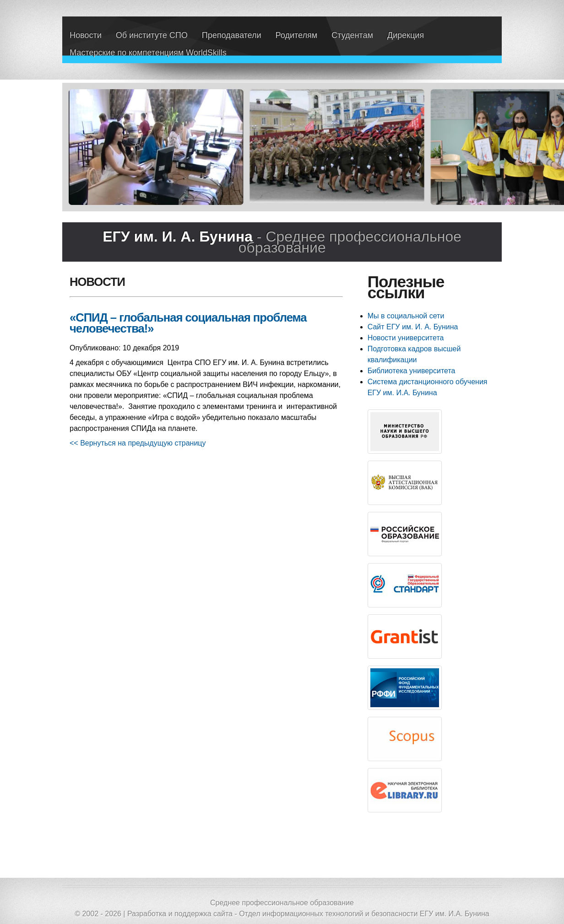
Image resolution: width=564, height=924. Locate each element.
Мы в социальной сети (406, 316)
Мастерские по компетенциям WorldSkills (148, 53)
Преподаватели (232, 35)
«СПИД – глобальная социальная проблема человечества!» (188, 323)
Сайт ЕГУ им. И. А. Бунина (413, 327)
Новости (86, 35)
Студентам (352, 35)
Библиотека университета (412, 371)
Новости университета (406, 338)
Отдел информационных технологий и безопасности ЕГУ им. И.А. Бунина (364, 914)
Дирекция (406, 35)
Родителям (296, 35)
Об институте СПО (152, 35)
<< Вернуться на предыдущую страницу (138, 443)
